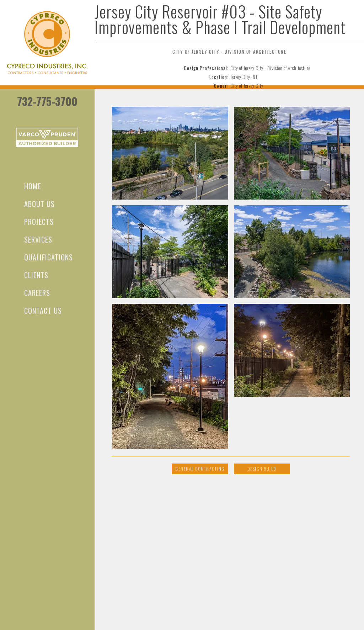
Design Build (262, 469)
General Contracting (200, 469)
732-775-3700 (47, 101)
